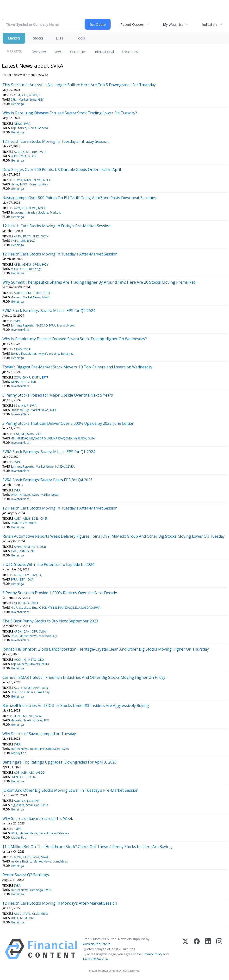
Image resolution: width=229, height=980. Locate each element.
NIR (31, 716)
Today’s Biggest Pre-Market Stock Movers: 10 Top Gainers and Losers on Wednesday (77, 367)
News (58, 52)
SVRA (27, 124)
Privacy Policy (152, 954)
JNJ (25, 660)
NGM (24, 918)
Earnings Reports (22, 325)
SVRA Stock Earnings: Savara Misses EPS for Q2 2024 (49, 311)
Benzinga (18, 104)
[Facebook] (197, 949)
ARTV (17, 236)
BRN (17, 716)
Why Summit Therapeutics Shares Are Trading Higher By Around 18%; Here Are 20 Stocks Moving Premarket (99, 282)
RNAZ (31, 241)
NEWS (33, 95)
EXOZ (25, 152)
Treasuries (130, 52)
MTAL (28, 180)
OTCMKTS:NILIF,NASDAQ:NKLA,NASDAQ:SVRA (70, 608)
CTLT (23, 777)
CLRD (27, 857)
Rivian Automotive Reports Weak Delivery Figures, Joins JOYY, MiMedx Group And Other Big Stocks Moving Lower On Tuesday (114, 536)
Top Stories (18, 128)
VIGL (39, 434)
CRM (17, 95)
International (104, 52)
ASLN (26, 519)
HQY (45, 265)
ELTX (36, 236)
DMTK (36, 377)
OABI (24, 269)
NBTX (32, 660)
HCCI (17, 660)
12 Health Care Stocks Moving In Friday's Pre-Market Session (56, 226)
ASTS (35, 547)
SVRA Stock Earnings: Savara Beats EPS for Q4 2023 (47, 480)
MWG (46, 297)
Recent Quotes (132, 24)
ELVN (23, 523)
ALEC (17, 519)
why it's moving (49, 354)
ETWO (18, 180)
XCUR (14, 269)
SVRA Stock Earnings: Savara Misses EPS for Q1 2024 (49, 452)
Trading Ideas (33, 720)
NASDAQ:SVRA (46, 325)
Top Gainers (19, 664)
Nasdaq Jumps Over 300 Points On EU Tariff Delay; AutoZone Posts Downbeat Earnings (79, 198)
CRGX (36, 265)
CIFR (34, 631)
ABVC (18, 914)
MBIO (44, 914)
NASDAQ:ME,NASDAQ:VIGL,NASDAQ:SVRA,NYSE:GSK (51, 438)
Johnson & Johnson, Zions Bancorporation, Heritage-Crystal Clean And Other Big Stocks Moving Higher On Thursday (106, 649)
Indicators (210, 24)
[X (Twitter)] (185, 949)
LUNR (36, 801)
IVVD (43, 152)
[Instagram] (219, 949)
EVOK (14, 523)
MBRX (32, 523)
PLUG (32, 777)
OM (31, 918)
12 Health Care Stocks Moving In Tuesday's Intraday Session (56, 141)
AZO (17, 208)
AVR (17, 152)
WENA (15, 382)
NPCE (47, 180)
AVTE (27, 914)
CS (24, 801)
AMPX (18, 547)
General (43, 128)
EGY (17, 406)
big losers (17, 805)
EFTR (45, 377)
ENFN (14, 777)
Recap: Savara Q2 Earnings (26, 875)
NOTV (32, 156)
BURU (47, 293)
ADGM (26, 265)
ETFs (60, 38)
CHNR (26, 377)
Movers (16, 297)
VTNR (31, 551)
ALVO (28, 688)
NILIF (25, 406)
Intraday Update (37, 212)
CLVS (35, 914)
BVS (24, 716)
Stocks (38, 38)
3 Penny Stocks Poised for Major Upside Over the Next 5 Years (58, 395)
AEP (24, 773)
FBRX (34, 152)
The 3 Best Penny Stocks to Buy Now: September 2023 (50, 621)
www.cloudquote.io (97, 944)
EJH (25, 208)
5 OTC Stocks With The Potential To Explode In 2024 (48, 564)
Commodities (39, 184)
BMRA (38, 293)
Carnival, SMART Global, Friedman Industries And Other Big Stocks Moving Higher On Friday (84, 677)
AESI (32, 773)
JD (29, 801)
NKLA (26, 603)
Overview (39, 52)
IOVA (34, 575)
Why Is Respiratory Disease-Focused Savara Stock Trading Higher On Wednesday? (75, 339)
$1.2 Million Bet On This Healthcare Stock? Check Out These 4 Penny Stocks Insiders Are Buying (87, 847)
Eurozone (17, 212)
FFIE (23, 382)
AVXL (14, 551)
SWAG (45, 857)
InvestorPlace (20, 330)
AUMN (18, 293)
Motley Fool (19, 753)
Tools (80, 38)
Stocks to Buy (20, 410)
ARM (27, 547)
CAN (27, 631)
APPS (37, 688)
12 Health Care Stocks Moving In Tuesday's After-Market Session (60, 254)
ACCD (18, 688)
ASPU (18, 857)
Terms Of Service (95, 959)
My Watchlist (173, 24)
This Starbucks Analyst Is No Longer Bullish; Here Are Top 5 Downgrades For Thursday (79, 85)
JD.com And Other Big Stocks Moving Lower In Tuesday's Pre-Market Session (70, 790)
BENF (28, 293)
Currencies (78, 52)
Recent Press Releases (45, 749)
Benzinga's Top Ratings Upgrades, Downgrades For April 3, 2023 (60, 762)
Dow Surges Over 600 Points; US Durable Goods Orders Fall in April (62, 170)
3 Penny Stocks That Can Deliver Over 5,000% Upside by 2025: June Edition (68, 423)
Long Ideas (60, 861)
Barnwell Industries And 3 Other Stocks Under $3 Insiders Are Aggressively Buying (76, 706)
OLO (41, 660)
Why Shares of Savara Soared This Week (38, 818)
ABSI (17, 265)
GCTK (45, 236)
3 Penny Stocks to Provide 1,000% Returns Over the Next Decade (60, 593)
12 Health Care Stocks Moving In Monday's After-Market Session (60, 903)
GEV (25, 95)
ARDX (18, 575)
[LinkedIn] (208, 949)
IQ (41, 575)
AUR (43, 547)
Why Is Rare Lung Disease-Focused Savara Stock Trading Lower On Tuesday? (70, 113)
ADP (17, 773)
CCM (17, 377)
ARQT (46, 688)
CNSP (44, 519)
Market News (28, 100)
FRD (13, 692)
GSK (17, 434)
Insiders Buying (21, 861)
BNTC (27, 236)
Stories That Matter (23, 354)
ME (23, 434)
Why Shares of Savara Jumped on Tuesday (39, 734)
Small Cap (43, 692)
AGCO (40, 773)
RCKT (14, 156)
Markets (14, 38)
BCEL (35, 519)
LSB (23, 241)
